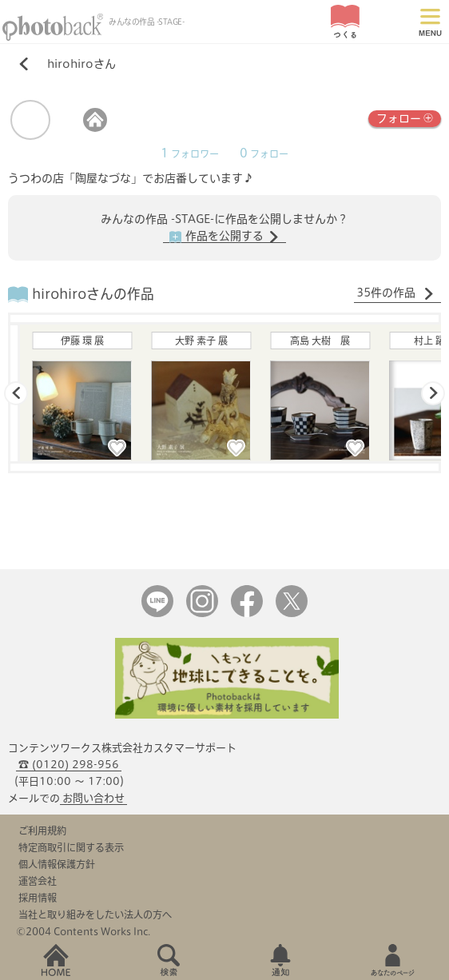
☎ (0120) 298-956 (69, 765)
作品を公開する (224, 237)
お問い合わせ (93, 798)
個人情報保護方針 (57, 864)
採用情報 (38, 898)
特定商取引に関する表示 (71, 847)
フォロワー (190, 154)
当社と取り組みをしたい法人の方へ (95, 914)
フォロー (405, 117)
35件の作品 (395, 293)
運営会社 (38, 881)
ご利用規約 (42, 831)
